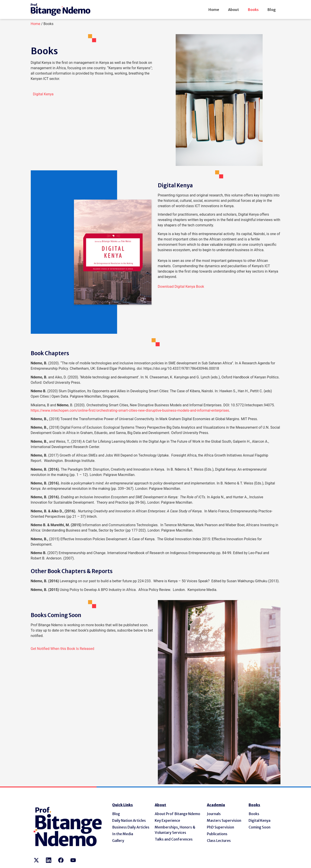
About (234, 10)
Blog (272, 10)
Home (214, 10)
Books (253, 10)
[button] (43, 94)
